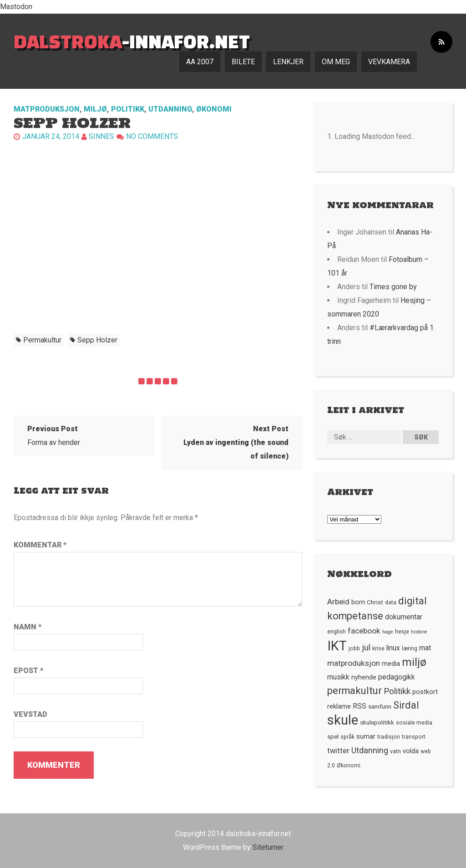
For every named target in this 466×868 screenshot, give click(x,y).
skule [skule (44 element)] (343, 720)
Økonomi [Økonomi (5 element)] (349, 766)
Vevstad (30, 714)
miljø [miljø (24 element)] (414, 662)
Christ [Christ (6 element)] (375, 602)
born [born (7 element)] (358, 602)
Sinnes (101, 136)
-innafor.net (132, 41)
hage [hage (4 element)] (388, 632)
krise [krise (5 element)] (378, 648)
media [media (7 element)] (391, 664)
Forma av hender (54, 436)
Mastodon (16, 7)
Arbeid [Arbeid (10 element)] (338, 602)
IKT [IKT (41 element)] (337, 646)
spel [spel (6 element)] (333, 736)
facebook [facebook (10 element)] (364, 631)
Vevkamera (389, 62)
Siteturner (268, 847)
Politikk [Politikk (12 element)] (397, 691)
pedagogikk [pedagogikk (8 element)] (397, 677)
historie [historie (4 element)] (419, 632)
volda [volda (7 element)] (411, 751)
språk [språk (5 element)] (347, 737)
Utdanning (170, 109)
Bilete (243, 62)
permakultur (42, 340)
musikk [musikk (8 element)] (338, 677)
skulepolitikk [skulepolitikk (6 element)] (377, 722)
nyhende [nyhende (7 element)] (364, 677)
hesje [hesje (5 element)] (402, 632)
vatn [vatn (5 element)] (395, 751)
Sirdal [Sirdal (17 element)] (406, 705)
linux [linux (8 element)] (393, 648)
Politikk (128, 109)
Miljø (95, 109)
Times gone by (393, 287)
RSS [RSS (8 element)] (360, 706)
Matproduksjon (47, 109)
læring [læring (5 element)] (410, 648)
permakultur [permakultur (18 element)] (355, 691)
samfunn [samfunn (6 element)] (380, 706)
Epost (28, 671)
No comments (152, 136)
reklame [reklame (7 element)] (339, 706)
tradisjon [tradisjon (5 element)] (389, 737)
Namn (28, 627)
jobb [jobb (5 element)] (354, 648)
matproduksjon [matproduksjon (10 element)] (354, 663)
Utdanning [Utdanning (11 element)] (370, 750)
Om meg (336, 62)
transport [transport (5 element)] (414, 737)
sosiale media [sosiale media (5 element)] (414, 723)
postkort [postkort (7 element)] (425, 692)
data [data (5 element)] (391, 602)
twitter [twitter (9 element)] (338, 751)
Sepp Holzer (97, 340)
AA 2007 (200, 62)
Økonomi (214, 109)
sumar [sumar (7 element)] (366, 736)
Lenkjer (288, 62)
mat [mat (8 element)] (425, 648)
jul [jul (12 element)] (366, 648)
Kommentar (40, 545)
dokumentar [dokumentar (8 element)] (404, 617)
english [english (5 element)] (337, 632)
